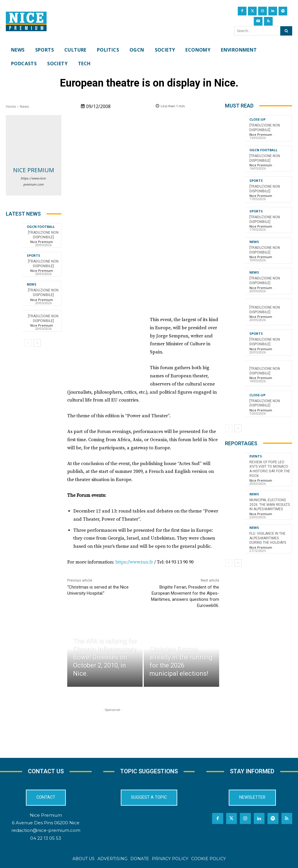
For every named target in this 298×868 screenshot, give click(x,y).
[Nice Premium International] (26, 22)
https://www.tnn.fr (134, 562)
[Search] (286, 31)
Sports (33, 255)
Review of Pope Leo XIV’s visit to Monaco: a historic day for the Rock (270, 469)
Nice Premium (34, 170)
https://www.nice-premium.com (33, 182)
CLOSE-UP (257, 119)
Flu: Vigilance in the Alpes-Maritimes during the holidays (268, 538)
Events (256, 456)
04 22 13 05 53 (46, 838)
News (24, 106)
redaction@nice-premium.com (46, 830)
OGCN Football (41, 227)
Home (11, 106)
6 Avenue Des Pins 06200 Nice (46, 823)
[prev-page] (28, 343)
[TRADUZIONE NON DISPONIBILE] (43, 293)
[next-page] (37, 343)
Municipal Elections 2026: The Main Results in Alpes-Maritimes (270, 505)
